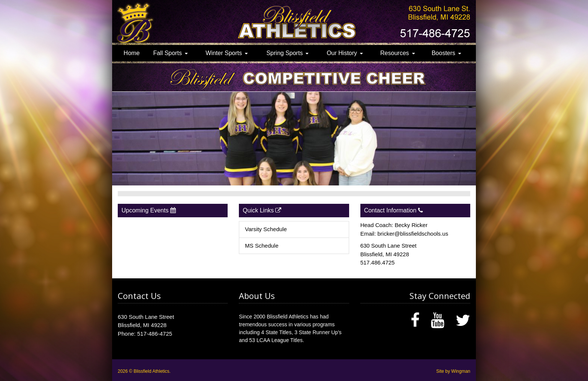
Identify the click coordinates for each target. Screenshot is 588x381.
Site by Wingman (453, 371)
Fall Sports (167, 53)
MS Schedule (262, 246)
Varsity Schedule (266, 229)
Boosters (443, 53)
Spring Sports (284, 53)
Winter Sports (224, 53)
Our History (342, 53)
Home (132, 53)
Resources (394, 53)
